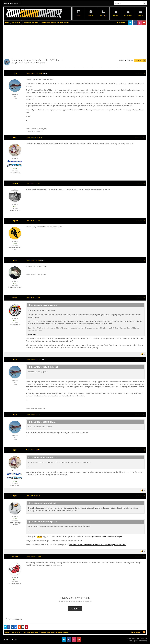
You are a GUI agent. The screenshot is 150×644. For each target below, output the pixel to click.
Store (116, 16)
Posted (34, 73)
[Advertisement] (44, 41)
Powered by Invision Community (138, 641)
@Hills (40, 537)
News (79, 16)
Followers (139, 60)
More (140, 16)
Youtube (144, 23)
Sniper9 (15, 221)
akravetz (15, 183)
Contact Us (14, 640)
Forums (91, 16)
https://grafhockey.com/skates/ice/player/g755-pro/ (105, 537)
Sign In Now (75, 609)
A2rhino (15, 557)
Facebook (135, 23)
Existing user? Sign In (12, 3)
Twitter (130, 23)
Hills (15, 138)
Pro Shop (103, 16)
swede (15, 298)
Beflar (15, 260)
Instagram (140, 23)
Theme (5, 640)
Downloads (128, 16)
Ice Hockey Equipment (39, 63)
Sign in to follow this (127, 60)
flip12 (15, 496)
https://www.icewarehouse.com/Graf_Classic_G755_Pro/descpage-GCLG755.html (97, 545)
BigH (15, 63)
